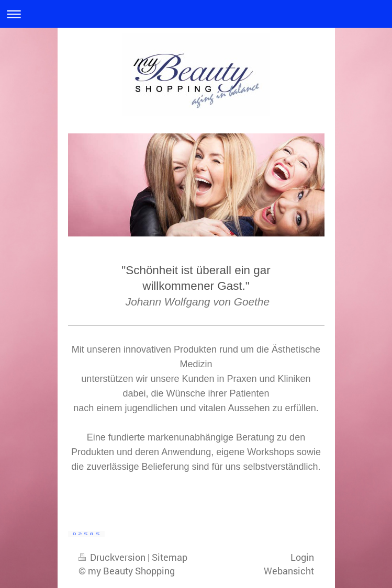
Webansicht (289, 571)
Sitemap (170, 557)
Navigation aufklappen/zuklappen (196, 14)
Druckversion (113, 557)
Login (302, 557)
